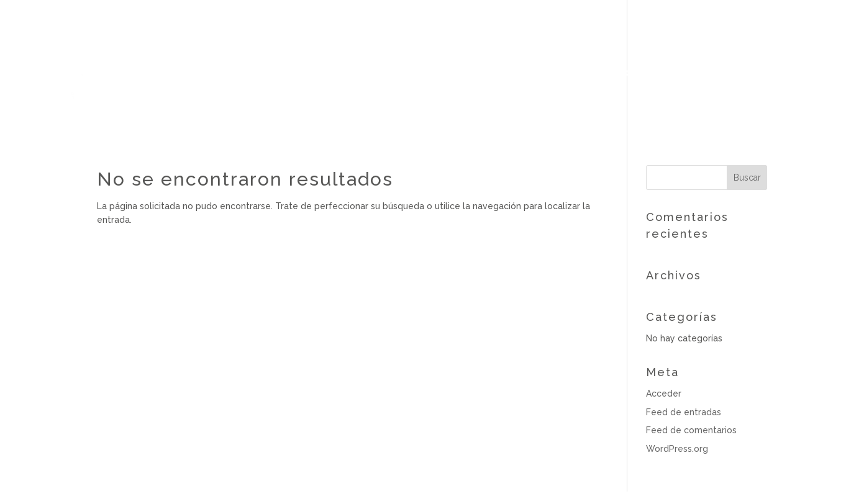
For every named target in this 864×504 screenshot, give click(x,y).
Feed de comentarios (691, 430)
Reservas (797, 73)
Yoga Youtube (593, 74)
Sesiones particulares (466, 74)
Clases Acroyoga (329, 74)
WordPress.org (677, 449)
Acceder (664, 394)
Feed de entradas (684, 412)
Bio (252, 74)
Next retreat (693, 74)
